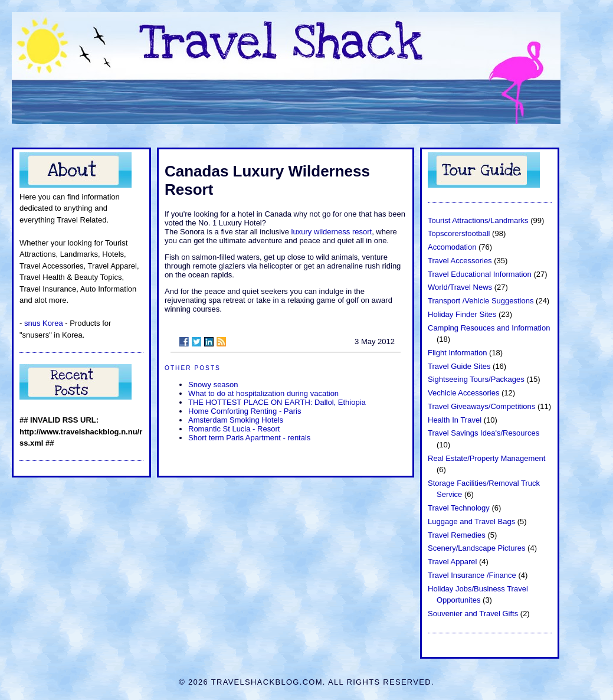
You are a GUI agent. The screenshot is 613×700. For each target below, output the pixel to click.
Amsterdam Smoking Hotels (236, 420)
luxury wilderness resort (330, 232)
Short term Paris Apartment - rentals (249, 438)
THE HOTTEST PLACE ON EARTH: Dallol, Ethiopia (277, 402)
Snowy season (213, 385)
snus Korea (44, 323)
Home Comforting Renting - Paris (245, 411)
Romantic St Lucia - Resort (234, 429)
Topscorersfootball (459, 233)
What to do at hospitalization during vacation (263, 393)
